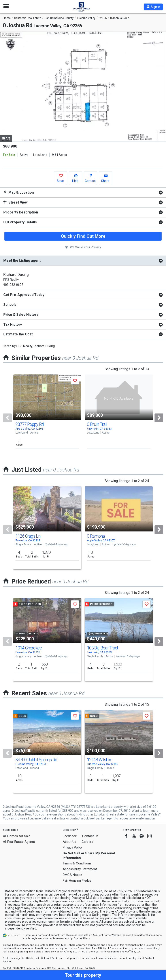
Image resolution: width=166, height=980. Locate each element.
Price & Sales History (21, 315)
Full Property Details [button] (20, 222)
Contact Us (90, 836)
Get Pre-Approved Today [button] (24, 295)
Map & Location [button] (19, 192)
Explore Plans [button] (82, 938)
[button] (153, 7)
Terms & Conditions (77, 863)
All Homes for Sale (17, 836)
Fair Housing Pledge (77, 881)
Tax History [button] (13, 324)
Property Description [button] (21, 212)
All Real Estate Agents (19, 842)
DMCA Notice (72, 875)
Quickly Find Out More (83, 236)
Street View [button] (15, 202)
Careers (87, 842)
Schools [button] (10, 305)
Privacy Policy (73, 847)
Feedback (70, 836)
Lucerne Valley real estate (48, 818)
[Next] (159, 418)
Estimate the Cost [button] (18, 334)
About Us (69, 842)
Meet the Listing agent (22, 261)
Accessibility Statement (80, 869)
